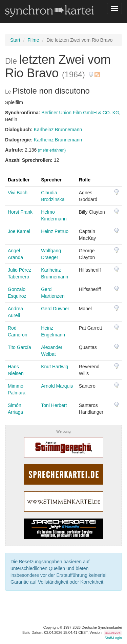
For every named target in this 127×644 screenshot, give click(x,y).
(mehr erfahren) (52, 150)
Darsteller (19, 180)
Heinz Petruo (55, 231)
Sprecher (51, 180)
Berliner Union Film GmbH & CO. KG (80, 113)
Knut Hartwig (55, 367)
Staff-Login (113, 638)
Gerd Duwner (55, 309)
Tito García (19, 347)
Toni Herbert (54, 405)
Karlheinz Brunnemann (58, 130)
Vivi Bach (18, 193)
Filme (33, 40)
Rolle (85, 180)
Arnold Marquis (57, 386)
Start (15, 40)
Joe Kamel (19, 231)
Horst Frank (20, 212)
